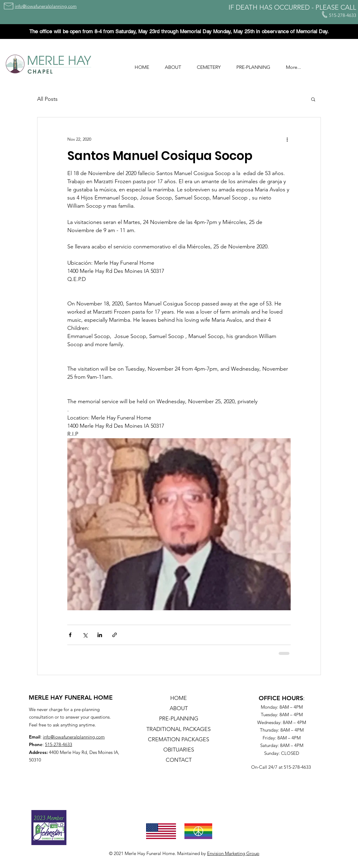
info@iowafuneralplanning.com (74, 737)
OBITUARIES (179, 750)
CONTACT (179, 760)
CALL (348, 7)
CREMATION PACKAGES (179, 739)
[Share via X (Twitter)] (85, 635)
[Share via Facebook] (70, 635)
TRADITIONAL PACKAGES (179, 729)
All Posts (47, 99)
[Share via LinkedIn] (100, 635)
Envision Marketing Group (233, 853)
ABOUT (179, 708)
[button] (173, 65)
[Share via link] (115, 635)
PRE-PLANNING (179, 719)
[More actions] (287, 139)
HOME (179, 698)
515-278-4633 (59, 744)
